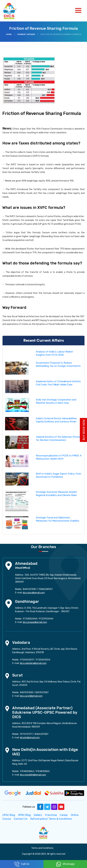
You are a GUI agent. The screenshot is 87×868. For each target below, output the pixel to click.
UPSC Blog (9, 815)
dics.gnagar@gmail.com (35, 622)
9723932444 (46, 619)
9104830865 (43, 771)
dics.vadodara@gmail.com (33, 663)
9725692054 (43, 660)
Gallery (38, 815)
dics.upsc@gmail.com (34, 593)
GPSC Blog (24, 815)
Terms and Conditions (42, 848)
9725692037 (27, 660)
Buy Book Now (84, 430)
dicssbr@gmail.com (30, 738)
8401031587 (42, 692)
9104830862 (27, 771)
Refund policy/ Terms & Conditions (51, 819)
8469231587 (30, 589)
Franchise (51, 815)
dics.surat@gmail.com (31, 696)
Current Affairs (26, 34)
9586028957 (46, 589)
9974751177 (26, 734)
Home (9, 34)
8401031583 (27, 692)
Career (64, 815)
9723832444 (30, 619)
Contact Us (21, 819)
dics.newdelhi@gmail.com (33, 775)
